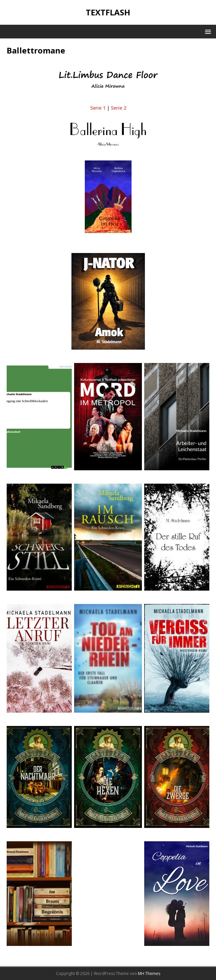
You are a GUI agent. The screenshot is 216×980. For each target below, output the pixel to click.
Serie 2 (119, 108)
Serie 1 (98, 108)
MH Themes (149, 973)
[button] (207, 31)
